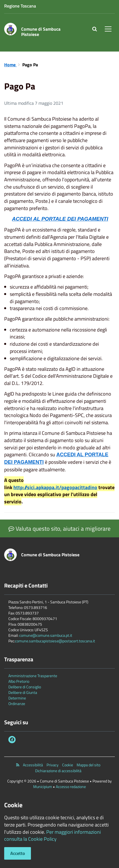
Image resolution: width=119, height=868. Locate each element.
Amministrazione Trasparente (33, 676)
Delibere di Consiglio (25, 687)
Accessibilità (33, 765)
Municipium (43, 787)
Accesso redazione (71, 787)
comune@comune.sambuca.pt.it (46, 635)
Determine (17, 698)
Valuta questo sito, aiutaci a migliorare (59, 528)
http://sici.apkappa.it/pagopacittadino (55, 487)
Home (10, 65)
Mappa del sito (88, 765)
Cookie (68, 765)
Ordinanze (17, 704)
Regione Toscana (20, 6)
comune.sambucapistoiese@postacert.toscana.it (55, 641)
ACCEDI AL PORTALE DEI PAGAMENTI (60, 219)
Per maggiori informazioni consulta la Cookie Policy (53, 836)
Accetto (18, 853)
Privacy (53, 765)
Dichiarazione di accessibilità (58, 771)
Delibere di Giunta (23, 692)
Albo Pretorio (19, 681)
